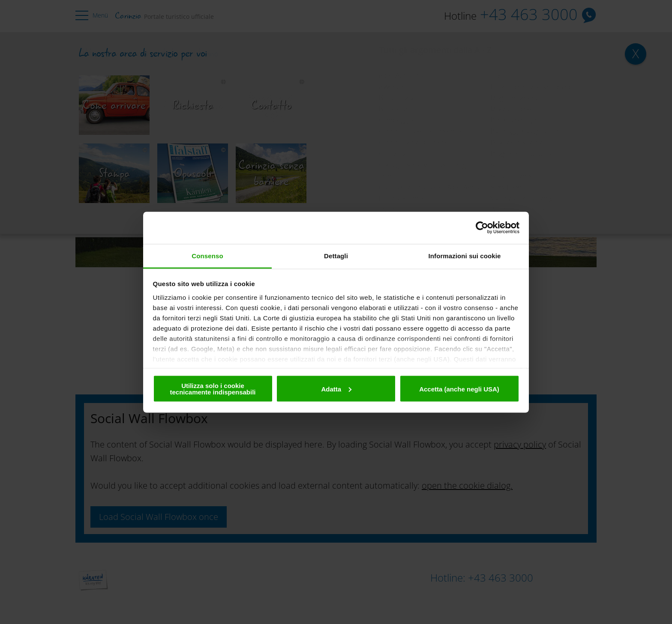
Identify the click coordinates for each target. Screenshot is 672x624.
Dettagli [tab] (336, 255)
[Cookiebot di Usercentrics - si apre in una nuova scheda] (482, 228)
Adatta (336, 389)
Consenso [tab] (207, 255)
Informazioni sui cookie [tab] (465, 255)
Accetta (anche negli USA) (459, 389)
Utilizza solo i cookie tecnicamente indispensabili (213, 389)
